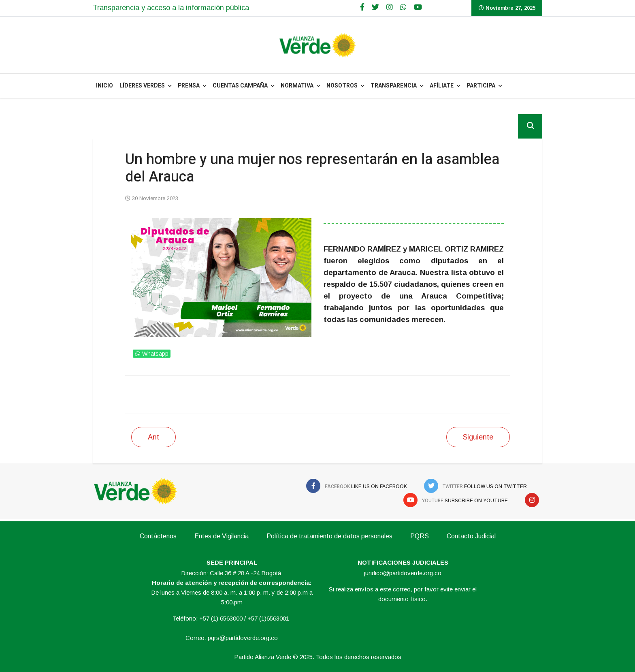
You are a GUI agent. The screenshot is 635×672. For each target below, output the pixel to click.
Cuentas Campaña (240, 86)
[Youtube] (418, 7)
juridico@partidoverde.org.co (403, 573)
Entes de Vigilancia (222, 536)
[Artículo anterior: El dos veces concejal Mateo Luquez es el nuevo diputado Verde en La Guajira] (153, 437)
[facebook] (362, 7)
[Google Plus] (390, 7)
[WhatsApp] (403, 7)
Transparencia (394, 86)
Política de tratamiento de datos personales (329, 536)
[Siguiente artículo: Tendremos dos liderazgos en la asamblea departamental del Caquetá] (478, 437)
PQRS (420, 536)
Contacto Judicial (471, 536)
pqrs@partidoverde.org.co (243, 638)
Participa (481, 86)
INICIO (104, 86)
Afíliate (442, 86)
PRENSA (189, 86)
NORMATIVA (297, 86)
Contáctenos (158, 536)
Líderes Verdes (142, 86)
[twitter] (375, 7)
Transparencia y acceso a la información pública (171, 8)
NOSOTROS (342, 86)
